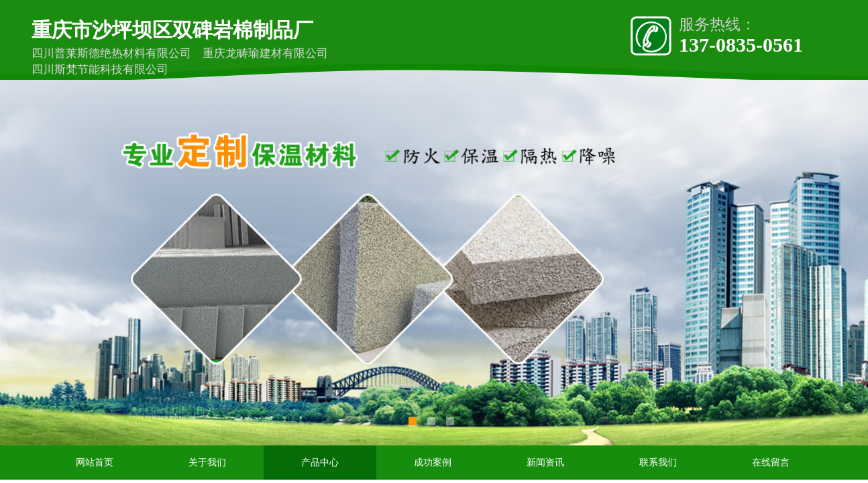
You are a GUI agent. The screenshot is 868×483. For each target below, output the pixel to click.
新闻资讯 (545, 463)
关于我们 (207, 463)
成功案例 (433, 463)
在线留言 (771, 463)
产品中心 (320, 463)
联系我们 (658, 463)
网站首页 (95, 463)
